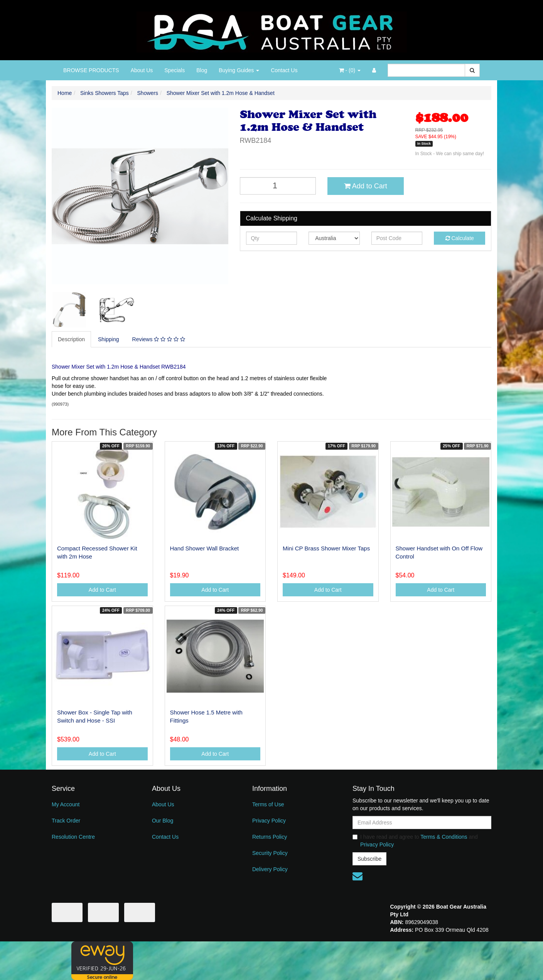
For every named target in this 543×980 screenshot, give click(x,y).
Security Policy (270, 853)
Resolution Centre (73, 837)
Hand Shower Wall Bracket (205, 548)
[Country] (334, 238)
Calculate (460, 238)
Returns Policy (270, 837)
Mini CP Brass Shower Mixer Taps (326, 548)
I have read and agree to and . (415, 841)
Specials (175, 70)
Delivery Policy (270, 869)
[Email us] (358, 876)
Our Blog (163, 821)
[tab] (72, 339)
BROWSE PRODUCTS (91, 70)
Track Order (66, 821)
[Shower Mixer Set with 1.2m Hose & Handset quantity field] (278, 186)
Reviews (159, 339)
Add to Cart (366, 186)
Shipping (109, 339)
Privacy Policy (269, 821)
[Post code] (397, 238)
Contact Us (284, 70)
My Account (66, 804)
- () (350, 70)
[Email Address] (422, 823)
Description (71, 339)
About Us (142, 70)
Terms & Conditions (444, 837)
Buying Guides (239, 70)
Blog (202, 70)
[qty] (272, 238)
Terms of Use (268, 804)
